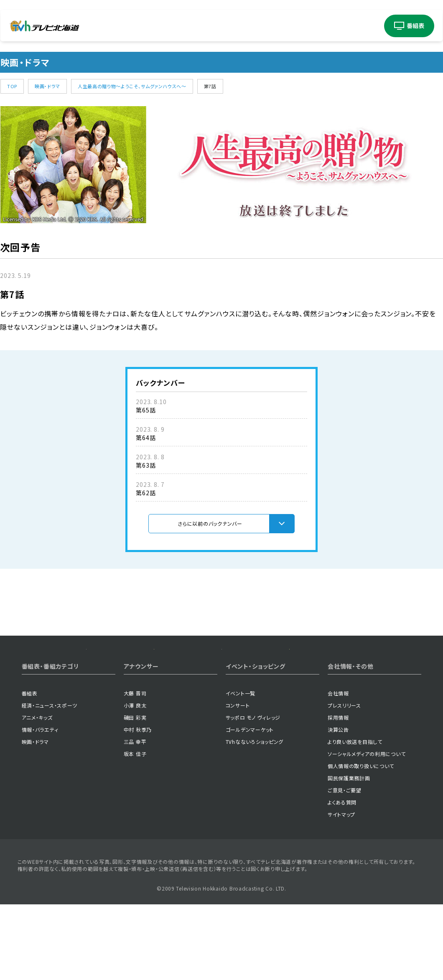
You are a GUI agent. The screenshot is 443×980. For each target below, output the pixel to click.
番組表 (30, 755)
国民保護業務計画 (349, 840)
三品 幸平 (135, 803)
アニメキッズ (150, 26)
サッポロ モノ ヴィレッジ (253, 779)
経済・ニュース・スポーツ (50, 767)
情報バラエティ (183, 26)
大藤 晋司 (135, 755)
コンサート (280, 26)
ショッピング (361, 26)
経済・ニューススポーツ (114, 26)
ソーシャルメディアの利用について (367, 816)
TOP (12, 86)
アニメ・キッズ (37, 779)
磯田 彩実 (135, 779)
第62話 (146, 493)
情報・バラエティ (40, 791)
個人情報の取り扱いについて (361, 828)
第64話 (146, 438)
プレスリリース (344, 767)
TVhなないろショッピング (255, 803)
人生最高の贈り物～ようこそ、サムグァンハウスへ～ (132, 86)
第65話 (146, 410)
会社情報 (338, 755)
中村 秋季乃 (138, 791)
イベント (245, 26)
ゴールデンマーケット (250, 791)
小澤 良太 (135, 767)
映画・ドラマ (47, 86)
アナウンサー (320, 26)
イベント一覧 (241, 755)
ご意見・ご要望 (345, 852)
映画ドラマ (215, 26)
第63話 (146, 465)
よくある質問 (342, 864)
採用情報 (338, 779)
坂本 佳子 (135, 816)
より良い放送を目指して (355, 803)
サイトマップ (341, 876)
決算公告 (338, 791)
